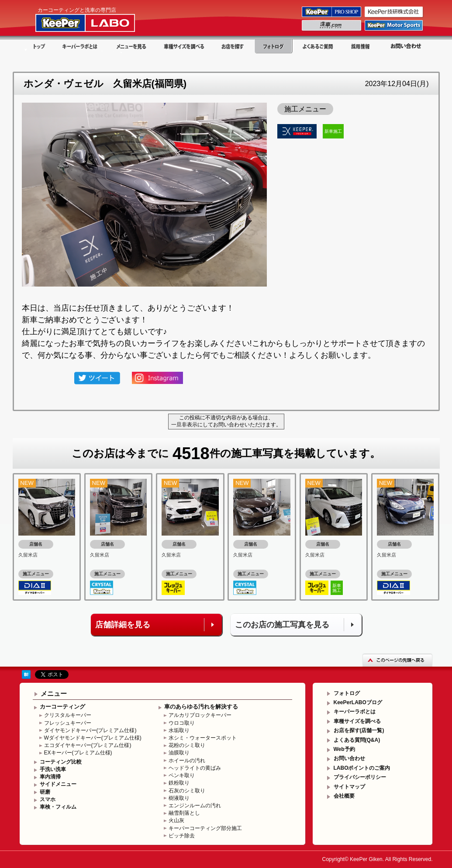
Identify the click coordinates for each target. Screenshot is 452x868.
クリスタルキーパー (68, 715)
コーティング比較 (61, 762)
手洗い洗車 (53, 769)
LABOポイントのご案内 (362, 768)
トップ (37, 46)
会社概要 (344, 796)
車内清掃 (50, 777)
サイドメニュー (58, 784)
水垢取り (179, 730)
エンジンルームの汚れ (195, 806)
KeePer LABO (98, 19)
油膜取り (179, 753)
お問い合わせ (405, 46)
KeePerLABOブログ (358, 702)
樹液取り (179, 798)
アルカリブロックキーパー (200, 715)
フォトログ (274, 46)
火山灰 (176, 820)
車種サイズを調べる (183, 46)
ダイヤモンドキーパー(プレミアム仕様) (90, 730)
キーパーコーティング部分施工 (205, 828)
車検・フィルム (58, 807)
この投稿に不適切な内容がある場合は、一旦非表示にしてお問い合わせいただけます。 (226, 421)
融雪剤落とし (184, 813)
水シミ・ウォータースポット (203, 738)
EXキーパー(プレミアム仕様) (78, 753)
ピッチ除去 (182, 836)
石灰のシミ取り (187, 791)
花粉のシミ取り (187, 745)
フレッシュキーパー (68, 723)
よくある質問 (318, 46)
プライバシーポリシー (360, 777)
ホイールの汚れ (187, 761)
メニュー (54, 693)
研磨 (45, 792)
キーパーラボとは (81, 46)
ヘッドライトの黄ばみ (195, 768)
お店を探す (233, 46)
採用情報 (362, 46)
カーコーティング (62, 707)
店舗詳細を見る (123, 625)
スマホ (48, 799)
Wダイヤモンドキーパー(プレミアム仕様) (93, 738)
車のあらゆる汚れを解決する (201, 707)
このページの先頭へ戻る (397, 660)
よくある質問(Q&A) (357, 740)
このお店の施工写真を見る (282, 625)
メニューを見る (131, 46)
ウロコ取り (182, 723)
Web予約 (344, 749)
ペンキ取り (182, 775)
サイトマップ (349, 787)
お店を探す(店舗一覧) (359, 730)
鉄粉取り (179, 783)
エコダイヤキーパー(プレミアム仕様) (88, 745)
